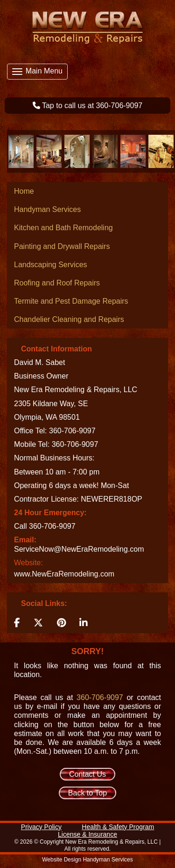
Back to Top (87, 793)
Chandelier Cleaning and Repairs (69, 319)
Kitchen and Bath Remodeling (63, 228)
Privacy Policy (41, 827)
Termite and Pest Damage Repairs (71, 301)
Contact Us (87, 774)
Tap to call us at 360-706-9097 (92, 106)
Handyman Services (47, 209)
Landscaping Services (51, 265)
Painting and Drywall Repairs (62, 246)
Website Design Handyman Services (87, 860)
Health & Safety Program (118, 827)
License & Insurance (87, 834)
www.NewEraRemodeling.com (64, 574)
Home (24, 191)
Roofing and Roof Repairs (57, 283)
